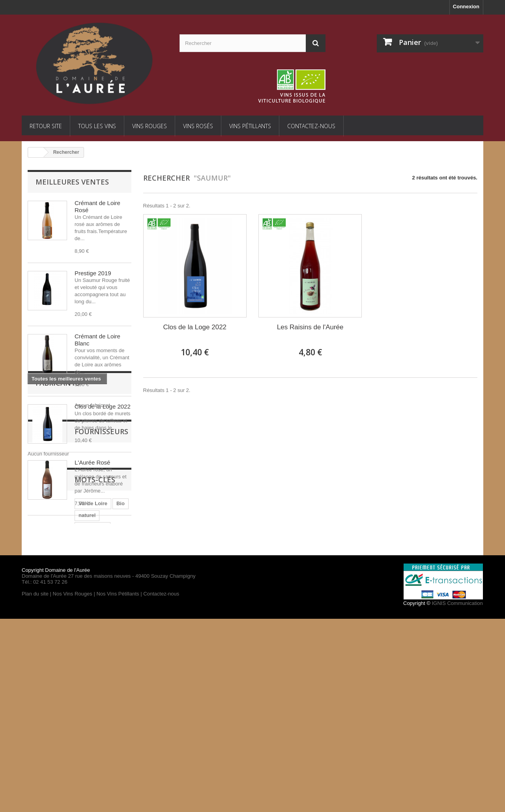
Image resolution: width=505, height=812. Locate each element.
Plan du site (35, 787)
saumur (78, 686)
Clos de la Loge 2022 (103, 406)
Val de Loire (46, 675)
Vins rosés (198, 126)
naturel (95, 675)
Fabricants (58, 558)
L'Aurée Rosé (92, 462)
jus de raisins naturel (92, 710)
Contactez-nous (311, 126)
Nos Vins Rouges (73, 787)
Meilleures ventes (72, 182)
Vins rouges (150, 126)
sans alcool (46, 686)
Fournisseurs (62, 604)
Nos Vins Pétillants (118, 787)
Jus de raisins (84, 698)
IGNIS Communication (457, 796)
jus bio (105, 686)
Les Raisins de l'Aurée (310, 327)
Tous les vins (97, 126)
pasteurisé (44, 710)
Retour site (46, 126)
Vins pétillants (250, 126)
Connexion (466, 7)
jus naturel (45, 698)
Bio (74, 675)
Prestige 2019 (93, 273)
